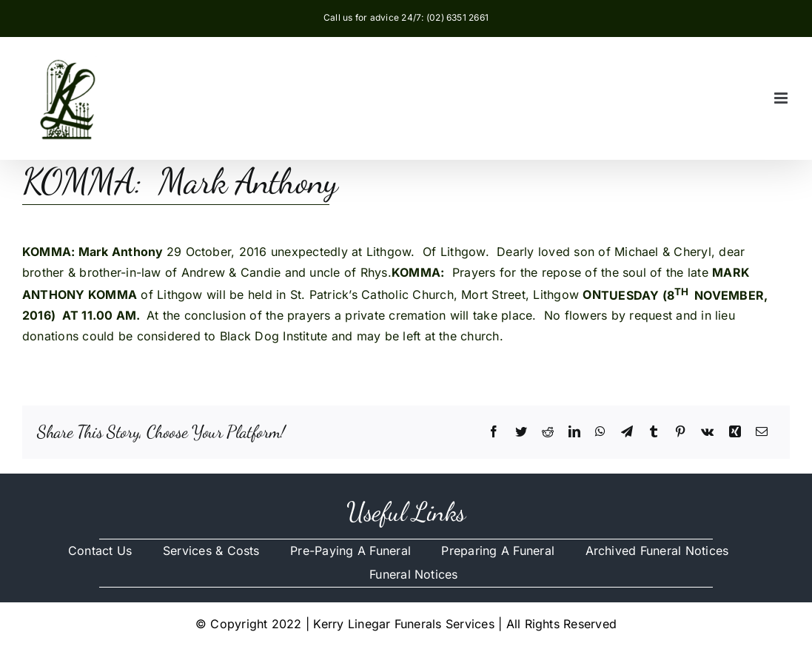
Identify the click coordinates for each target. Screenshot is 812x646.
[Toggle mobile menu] (782, 98)
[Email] (762, 432)
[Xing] (735, 432)
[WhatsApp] (600, 432)
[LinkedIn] (574, 432)
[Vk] (707, 432)
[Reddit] (548, 432)
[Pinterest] (680, 432)
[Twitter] (521, 432)
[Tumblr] (654, 432)
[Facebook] (494, 432)
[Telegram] (627, 432)
